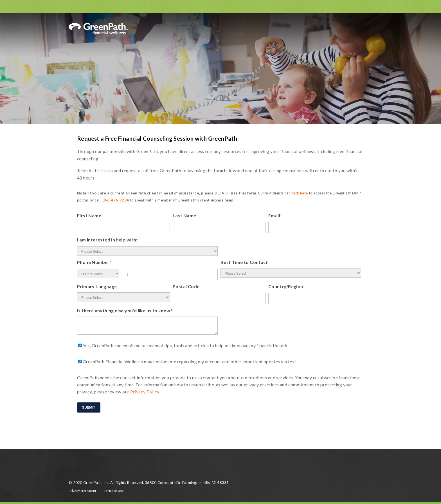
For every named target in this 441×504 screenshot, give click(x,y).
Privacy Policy (145, 392)
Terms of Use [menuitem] (114, 491)
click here (300, 193)
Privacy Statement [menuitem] (82, 491)
